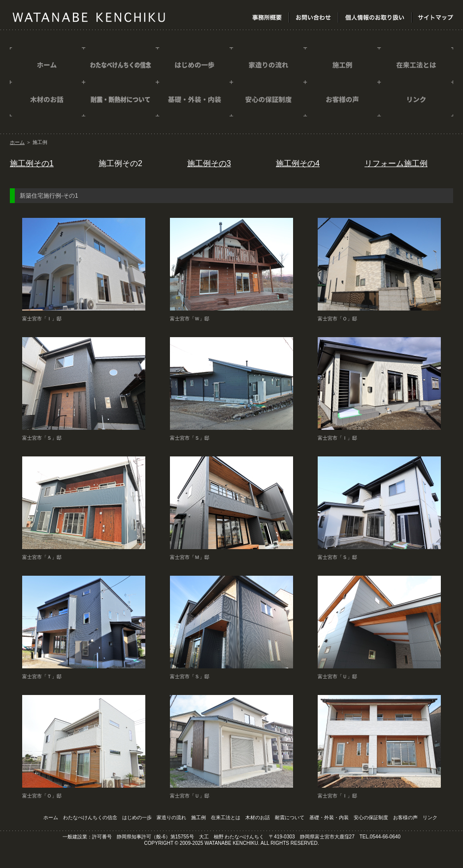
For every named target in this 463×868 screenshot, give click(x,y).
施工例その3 (209, 163)
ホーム (17, 142)
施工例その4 (298, 163)
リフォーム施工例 (396, 163)
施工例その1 (32, 163)
